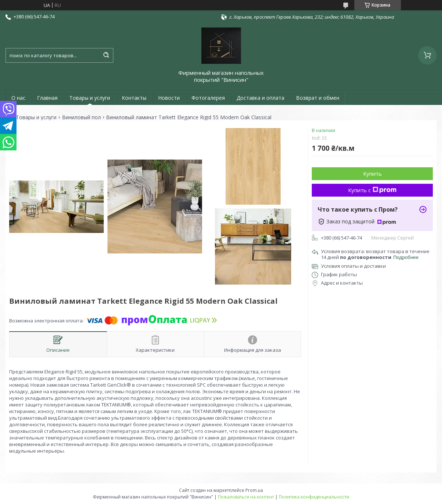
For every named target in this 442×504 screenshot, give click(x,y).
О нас (18, 98)
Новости (169, 98)
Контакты (134, 98)
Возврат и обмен (318, 98)
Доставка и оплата (260, 98)
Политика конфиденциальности (314, 497)
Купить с (372, 190)
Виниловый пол (81, 117)
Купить (372, 174)
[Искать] (106, 55)
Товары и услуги (90, 98)
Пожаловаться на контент (246, 497)
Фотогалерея (208, 98)
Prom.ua (254, 490)
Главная (47, 98)
